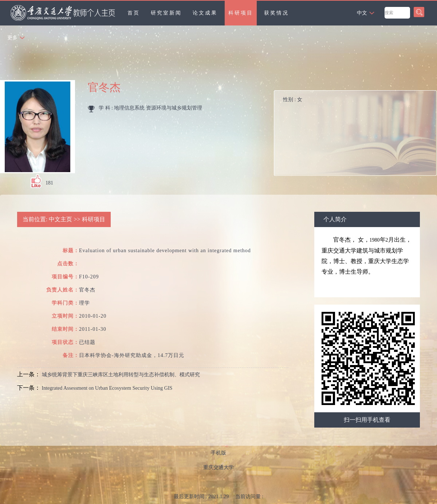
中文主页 (60, 219)
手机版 (219, 453)
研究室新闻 (166, 13)
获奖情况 (276, 13)
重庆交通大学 (219, 467)
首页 (134, 13)
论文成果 (205, 13)
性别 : (293, 100)
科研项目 (241, 13)
